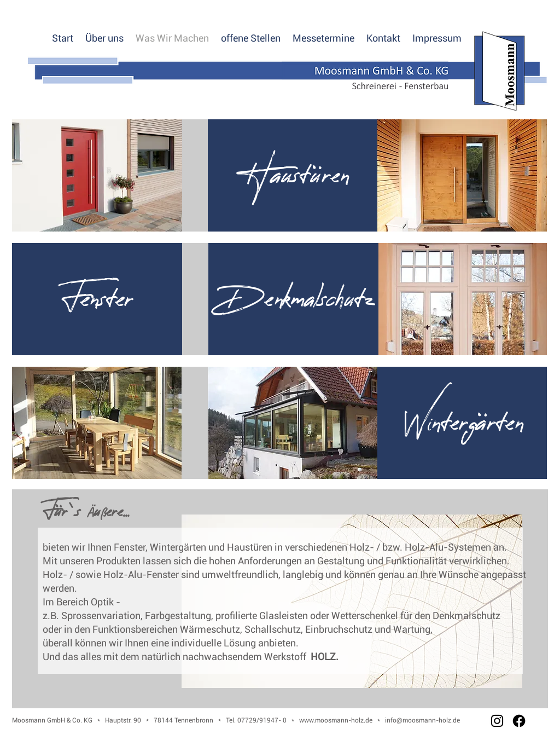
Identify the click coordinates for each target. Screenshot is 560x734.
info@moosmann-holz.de (422, 720)
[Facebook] (519, 721)
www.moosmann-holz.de (336, 720)
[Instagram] (497, 721)
